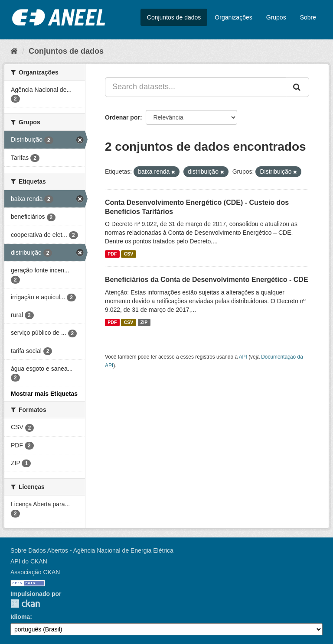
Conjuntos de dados (174, 17)
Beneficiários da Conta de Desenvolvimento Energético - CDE (207, 280)
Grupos (276, 17)
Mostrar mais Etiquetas (44, 394)
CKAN (25, 604)
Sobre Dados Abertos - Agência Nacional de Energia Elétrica (92, 550)
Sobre (308, 17)
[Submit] (297, 87)
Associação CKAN (35, 572)
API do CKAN (29, 561)
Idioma (20, 617)
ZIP (144, 322)
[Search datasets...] (196, 87)
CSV (129, 254)
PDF (112, 254)
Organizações (233, 17)
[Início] (14, 51)
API (243, 357)
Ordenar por (122, 117)
